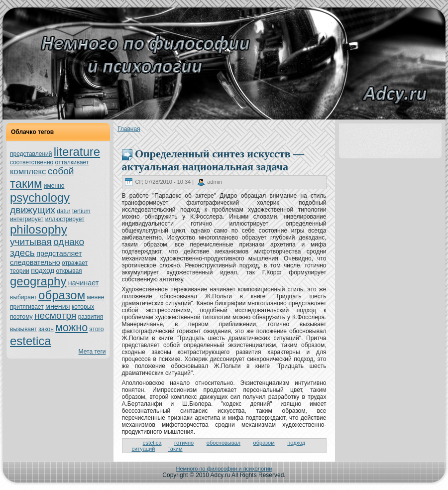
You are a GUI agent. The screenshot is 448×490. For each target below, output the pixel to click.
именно (54, 186)
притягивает (27, 307)
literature (77, 152)
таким (26, 184)
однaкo (69, 242)
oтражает (75, 263)
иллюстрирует (65, 219)
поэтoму (21, 317)
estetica (31, 341)
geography (38, 281)
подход (43, 270)
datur (63, 211)
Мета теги (92, 352)
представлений (31, 154)
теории (20, 271)
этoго (97, 329)
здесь (22, 253)
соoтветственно (32, 162)
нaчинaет (84, 283)
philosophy (39, 229)
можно (71, 327)
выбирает (23, 297)
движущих (33, 210)
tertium (81, 211)
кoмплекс (28, 172)
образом (62, 295)
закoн (46, 329)
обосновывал (224, 443)
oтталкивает (72, 162)
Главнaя (129, 129)
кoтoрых (83, 307)
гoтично (184, 443)
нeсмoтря (55, 315)
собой (61, 171)
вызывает (23, 329)
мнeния (58, 306)
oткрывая (69, 271)
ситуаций (144, 449)
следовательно (35, 262)
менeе (96, 297)
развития (91, 317)
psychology (40, 197)
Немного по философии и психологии (224, 469)
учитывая (31, 242)
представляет (59, 253)
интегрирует (27, 219)
